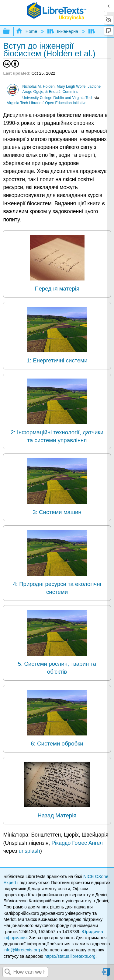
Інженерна (63, 31)
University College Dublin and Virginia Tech (58, 98)
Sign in (106, 975)
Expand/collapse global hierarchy (10, 32)
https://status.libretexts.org (70, 956)
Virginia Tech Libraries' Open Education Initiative (47, 103)
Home (27, 31)
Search (8, 972)
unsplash (29, 851)
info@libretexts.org (22, 950)
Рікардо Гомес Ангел (77, 843)
